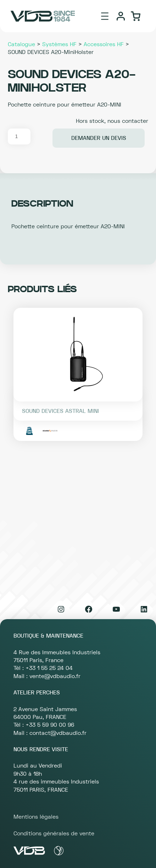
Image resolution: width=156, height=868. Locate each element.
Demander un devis (99, 138)
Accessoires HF (104, 44)
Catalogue (21, 44)
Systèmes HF (59, 44)
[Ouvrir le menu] (105, 16)
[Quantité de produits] (19, 137)
